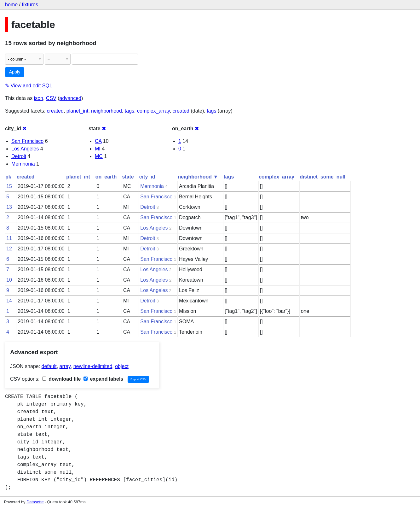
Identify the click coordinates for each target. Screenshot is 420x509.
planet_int (77, 111)
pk (8, 177)
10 (9, 280)
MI (98, 149)
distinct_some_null (322, 177)
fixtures (30, 5)
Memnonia (23, 164)
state (128, 177)
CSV (51, 98)
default (49, 366)
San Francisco (27, 141)
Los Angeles (25, 149)
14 (9, 301)
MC (99, 156)
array (65, 366)
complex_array (153, 111)
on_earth (106, 177)
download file (62, 379)
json (39, 98)
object (122, 366)
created (55, 111)
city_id (147, 177)
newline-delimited (93, 366)
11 (9, 238)
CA (98, 141)
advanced (70, 98)
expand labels (103, 379)
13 (9, 207)
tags (129, 111)
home (11, 5)
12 (9, 249)
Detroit (19, 156)
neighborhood (106, 111)
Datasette (35, 502)
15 (9, 186)
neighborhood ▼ (198, 177)
